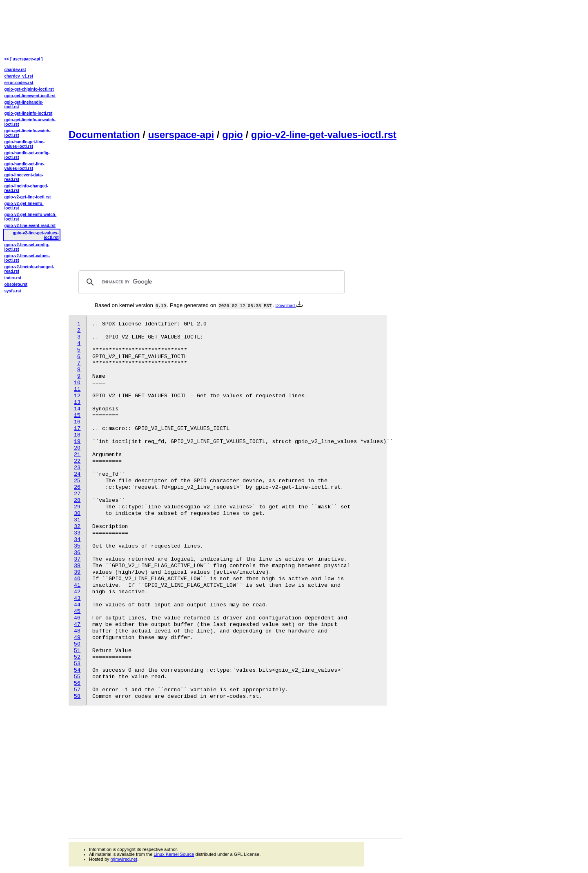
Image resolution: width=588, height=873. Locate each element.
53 (77, 664)
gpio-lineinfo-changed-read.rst (27, 188)
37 (77, 559)
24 (77, 474)
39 (77, 572)
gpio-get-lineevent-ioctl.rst (30, 96)
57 (77, 690)
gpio (233, 135)
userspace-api (181, 135)
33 (77, 533)
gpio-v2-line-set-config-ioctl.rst (27, 247)
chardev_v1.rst (19, 76)
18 (77, 435)
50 (77, 644)
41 (77, 585)
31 (77, 520)
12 (77, 396)
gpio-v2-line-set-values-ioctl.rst (27, 258)
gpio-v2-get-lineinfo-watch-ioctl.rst (31, 217)
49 (77, 638)
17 (77, 429)
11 (77, 389)
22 (77, 461)
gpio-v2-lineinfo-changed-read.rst (29, 269)
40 (77, 579)
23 (77, 468)
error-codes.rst (19, 83)
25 (77, 481)
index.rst (13, 278)
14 (77, 409)
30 (77, 513)
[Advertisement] (235, 64)
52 (77, 657)
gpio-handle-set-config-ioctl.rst (27, 155)
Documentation (104, 135)
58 (77, 696)
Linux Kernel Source (174, 854)
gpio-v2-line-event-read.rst (30, 226)
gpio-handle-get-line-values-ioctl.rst (25, 144)
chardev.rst (15, 70)
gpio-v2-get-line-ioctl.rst (28, 197)
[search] (210, 282)
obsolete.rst (16, 284)
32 (77, 527)
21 (77, 455)
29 (77, 507)
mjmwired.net (124, 859)
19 (77, 442)
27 (77, 494)
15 (77, 415)
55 (77, 677)
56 (77, 683)
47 (77, 625)
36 (77, 553)
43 (77, 598)
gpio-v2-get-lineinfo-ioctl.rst (24, 206)
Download (289, 305)
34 (77, 540)
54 (77, 670)
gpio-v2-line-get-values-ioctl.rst (324, 135)
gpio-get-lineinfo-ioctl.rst (29, 113)
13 (77, 402)
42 (77, 592)
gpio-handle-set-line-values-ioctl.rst (24, 166)
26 (77, 487)
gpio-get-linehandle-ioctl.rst (24, 105)
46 (77, 618)
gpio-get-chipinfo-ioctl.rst (29, 89)
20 (77, 448)
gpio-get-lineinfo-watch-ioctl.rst (28, 133)
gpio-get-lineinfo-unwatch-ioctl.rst (30, 122)
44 (77, 605)
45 (77, 611)
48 (77, 631)
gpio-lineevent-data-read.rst (24, 177)
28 (77, 500)
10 (77, 383)
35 (77, 546)
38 (77, 566)
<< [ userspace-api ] (24, 59)
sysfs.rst (13, 291)
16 (77, 422)
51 (77, 651)
